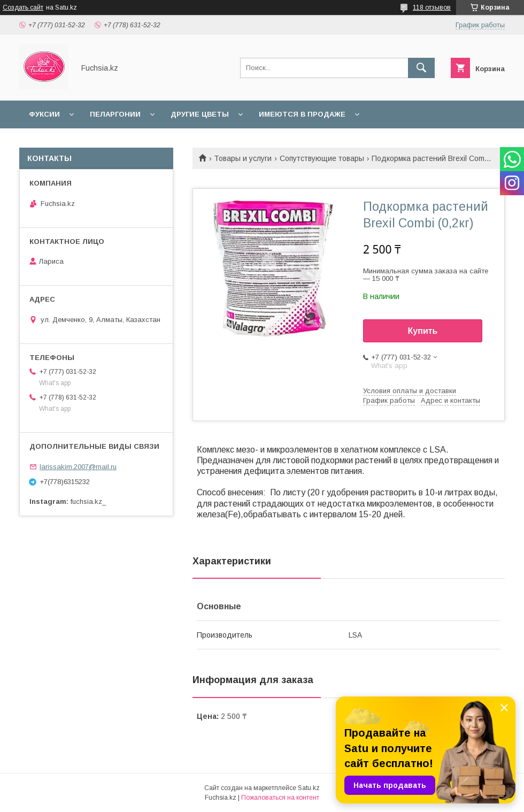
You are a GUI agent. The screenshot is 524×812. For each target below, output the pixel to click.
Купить (423, 331)
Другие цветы (200, 114)
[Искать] (421, 68)
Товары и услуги (243, 158)
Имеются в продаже (302, 114)
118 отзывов (432, 7)
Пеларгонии (115, 114)
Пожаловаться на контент (280, 798)
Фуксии (44, 114)
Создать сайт (23, 7)
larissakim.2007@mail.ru (78, 467)
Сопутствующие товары (322, 158)
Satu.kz (309, 788)
